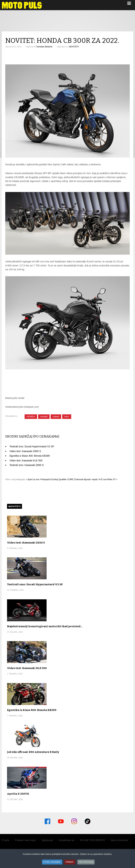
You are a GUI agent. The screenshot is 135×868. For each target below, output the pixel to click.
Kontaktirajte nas (67, 840)
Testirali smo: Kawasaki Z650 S (27, 465)
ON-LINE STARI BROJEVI (93, 840)
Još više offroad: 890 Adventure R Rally (33, 752)
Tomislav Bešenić (44, 47)
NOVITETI (74, 47)
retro (67, 417)
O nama (6, 840)
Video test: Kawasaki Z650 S (25, 451)
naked (56, 417)
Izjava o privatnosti (119, 840)
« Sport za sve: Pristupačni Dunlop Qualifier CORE (50, 479)
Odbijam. (70, 862)
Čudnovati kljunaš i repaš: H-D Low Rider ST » (96, 479)
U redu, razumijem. (52, 862)
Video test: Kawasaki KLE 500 (26, 460)
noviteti (44, 417)
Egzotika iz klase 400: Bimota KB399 (30, 456)
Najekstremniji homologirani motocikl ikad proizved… (45, 626)
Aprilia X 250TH (18, 794)
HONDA (31, 417)
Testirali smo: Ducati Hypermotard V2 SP (32, 446)
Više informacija (87, 862)
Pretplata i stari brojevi (25, 840)
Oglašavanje (47, 840)
